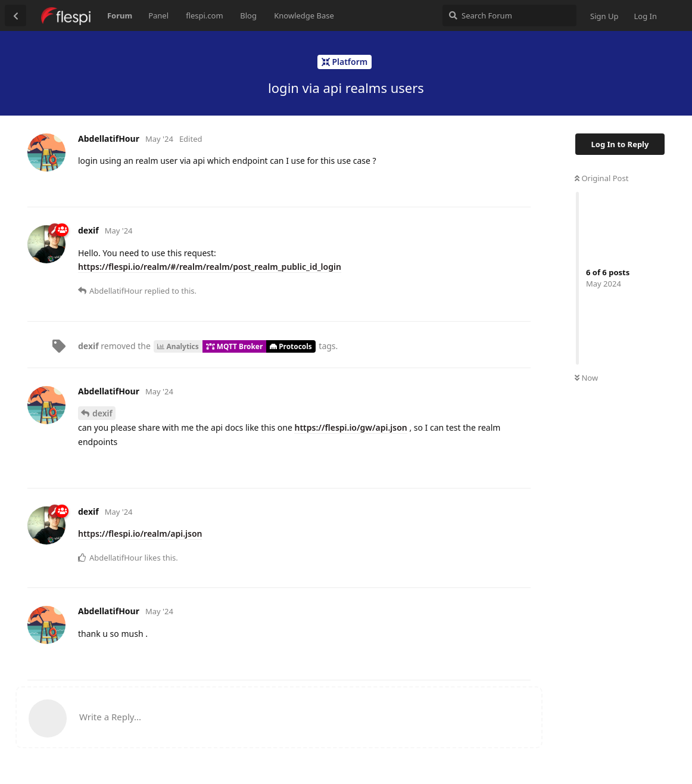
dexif (102, 413)
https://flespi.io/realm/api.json (140, 533)
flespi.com (204, 15)
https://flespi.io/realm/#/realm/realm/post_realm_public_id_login (210, 267)
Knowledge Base (304, 15)
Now (586, 378)
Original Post (601, 178)
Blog (248, 15)
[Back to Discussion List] (15, 15)
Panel (158, 15)
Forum (120, 15)
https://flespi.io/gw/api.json (350, 427)
